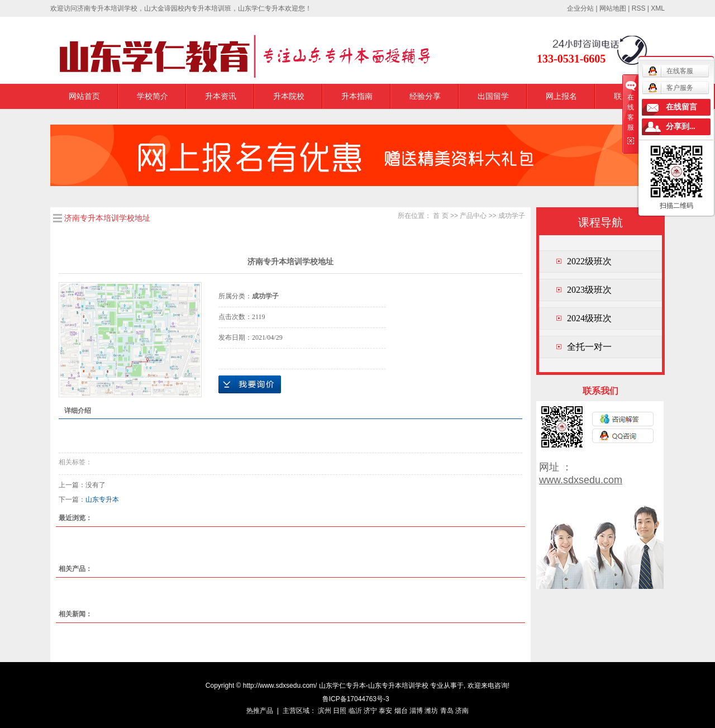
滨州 (325, 711)
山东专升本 (102, 499)
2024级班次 (589, 318)
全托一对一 (589, 347)
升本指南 (357, 96)
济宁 (370, 711)
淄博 (416, 711)
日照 (340, 711)
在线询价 (250, 384)
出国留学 (493, 96)
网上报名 (561, 96)
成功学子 (512, 216)
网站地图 (613, 8)
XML (658, 8)
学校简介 (152, 96)
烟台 (401, 711)
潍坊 (431, 711)
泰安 (385, 711)
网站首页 (84, 96)
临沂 (355, 711)
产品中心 (473, 216)
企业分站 (580, 8)
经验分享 (425, 96)
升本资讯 (221, 96)
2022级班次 (589, 261)
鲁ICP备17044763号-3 (356, 699)
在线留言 (681, 107)
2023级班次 (589, 290)
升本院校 (289, 96)
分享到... (681, 127)
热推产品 (260, 711)
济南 (462, 711)
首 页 (440, 216)
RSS (639, 8)
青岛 (447, 711)
